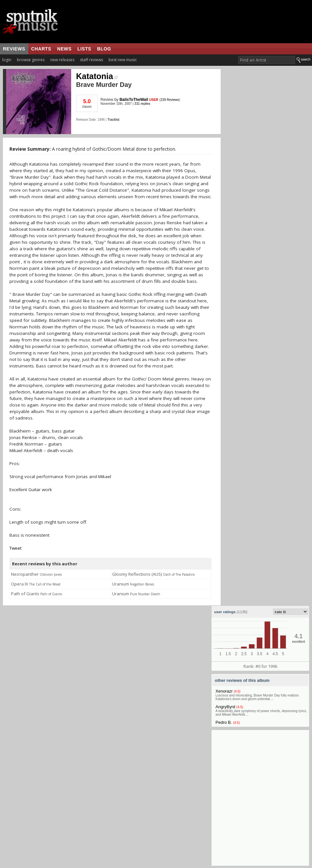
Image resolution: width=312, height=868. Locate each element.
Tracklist (113, 120)
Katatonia (97, 76)
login (7, 60)
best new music (123, 60)
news (64, 49)
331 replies (142, 104)
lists (84, 49)
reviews (14, 49)
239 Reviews (170, 100)
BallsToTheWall (134, 100)
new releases (62, 60)
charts (41, 49)
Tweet (15, 548)
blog (104, 49)
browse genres (31, 60)
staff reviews (91, 60)
